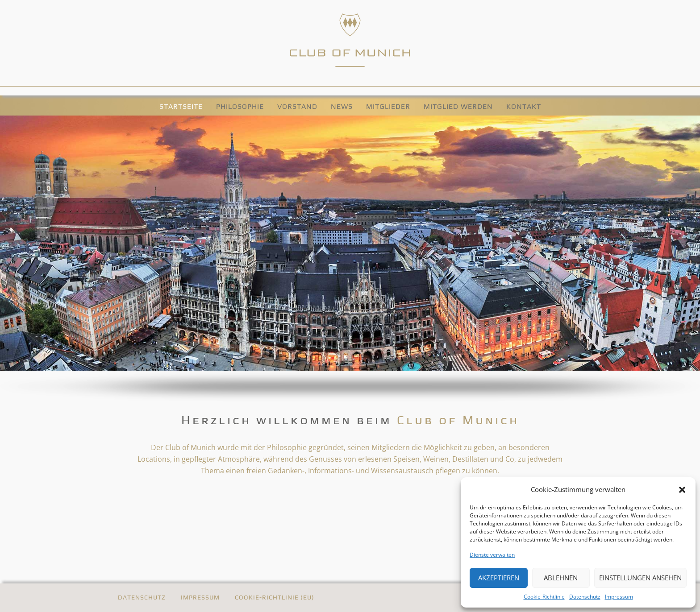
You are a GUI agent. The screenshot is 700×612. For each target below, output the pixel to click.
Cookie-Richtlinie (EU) (275, 597)
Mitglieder (388, 106)
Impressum (619, 597)
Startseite (181, 106)
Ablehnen (561, 578)
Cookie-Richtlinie (544, 597)
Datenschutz (585, 597)
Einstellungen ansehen (640, 578)
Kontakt (524, 106)
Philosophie (240, 106)
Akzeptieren (499, 578)
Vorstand (297, 106)
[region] (350, 259)
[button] (682, 489)
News (342, 106)
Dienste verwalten (492, 555)
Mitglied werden (458, 106)
